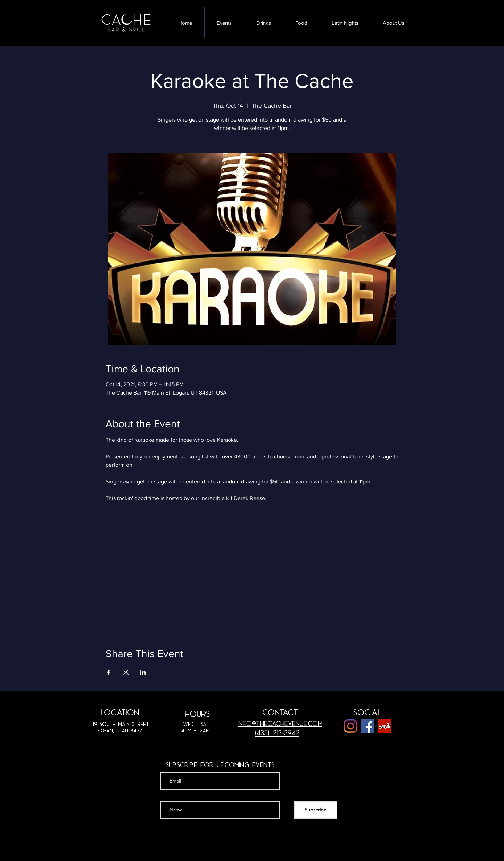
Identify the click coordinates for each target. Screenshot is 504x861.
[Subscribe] (316, 810)
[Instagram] (351, 726)
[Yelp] (385, 726)
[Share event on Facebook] (109, 672)
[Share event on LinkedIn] (143, 672)
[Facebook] (368, 726)
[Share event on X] (126, 672)
